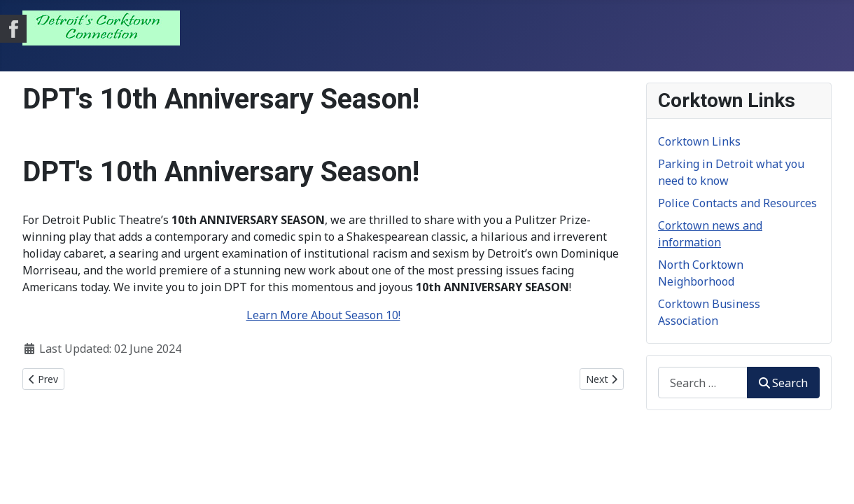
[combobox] (703, 383)
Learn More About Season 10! (323, 315)
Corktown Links (699, 141)
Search (783, 383)
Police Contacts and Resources (737, 203)
